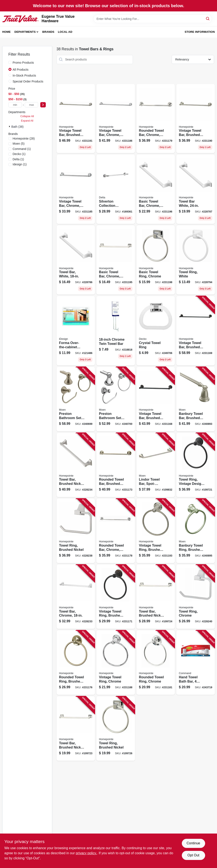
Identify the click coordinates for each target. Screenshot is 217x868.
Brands (48, 32)
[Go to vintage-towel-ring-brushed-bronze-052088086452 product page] (116, 597)
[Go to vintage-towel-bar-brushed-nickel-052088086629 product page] (196, 119)
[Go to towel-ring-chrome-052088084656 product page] (196, 597)
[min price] (15, 105)
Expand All (27, 121)
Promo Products (23, 63)
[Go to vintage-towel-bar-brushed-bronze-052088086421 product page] (156, 399)
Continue (193, 843)
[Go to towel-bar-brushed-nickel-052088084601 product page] (76, 465)
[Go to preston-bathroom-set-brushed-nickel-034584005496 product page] (76, 399)
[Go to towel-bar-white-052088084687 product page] (76, 260)
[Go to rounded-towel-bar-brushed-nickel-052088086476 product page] (116, 465)
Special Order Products (28, 81)
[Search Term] (153, 19)
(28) (24, 138)
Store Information (200, 32)
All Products (21, 70)
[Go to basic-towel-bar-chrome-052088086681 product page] (156, 189)
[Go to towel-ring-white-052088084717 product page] (196, 260)
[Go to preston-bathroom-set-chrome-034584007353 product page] (116, 399)
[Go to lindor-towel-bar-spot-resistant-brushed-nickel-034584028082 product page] (156, 465)
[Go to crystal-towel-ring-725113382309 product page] (156, 331)
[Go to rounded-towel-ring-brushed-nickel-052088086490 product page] (76, 663)
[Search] (208, 19)
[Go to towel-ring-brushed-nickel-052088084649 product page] (76, 531)
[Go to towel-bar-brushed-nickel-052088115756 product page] (76, 729)
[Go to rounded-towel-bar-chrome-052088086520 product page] (156, 119)
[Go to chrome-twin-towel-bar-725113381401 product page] (116, 331)
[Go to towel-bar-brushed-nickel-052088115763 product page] (156, 597)
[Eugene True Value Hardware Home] (21, 19)
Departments (25, 32)
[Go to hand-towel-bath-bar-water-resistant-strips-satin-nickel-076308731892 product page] (196, 663)
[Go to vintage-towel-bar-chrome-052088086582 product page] (116, 119)
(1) (22, 149)
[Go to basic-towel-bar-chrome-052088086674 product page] (116, 260)
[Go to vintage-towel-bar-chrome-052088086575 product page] (76, 189)
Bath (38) (18, 127)
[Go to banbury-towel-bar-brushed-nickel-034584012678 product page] (196, 399)
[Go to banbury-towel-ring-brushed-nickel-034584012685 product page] (196, 531)
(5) (19, 144)
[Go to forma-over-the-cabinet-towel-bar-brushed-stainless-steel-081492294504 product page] (76, 331)
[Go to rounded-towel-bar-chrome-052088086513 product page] (116, 531)
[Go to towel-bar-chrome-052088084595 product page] (76, 597)
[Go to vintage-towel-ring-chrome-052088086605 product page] (116, 663)
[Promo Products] (10, 62)
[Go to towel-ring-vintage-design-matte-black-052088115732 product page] (196, 465)
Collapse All (27, 116)
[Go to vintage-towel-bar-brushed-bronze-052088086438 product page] (196, 331)
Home (7, 32)
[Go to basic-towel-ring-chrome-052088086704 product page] (156, 260)
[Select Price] (43, 105)
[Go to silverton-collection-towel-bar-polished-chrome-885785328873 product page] (116, 189)
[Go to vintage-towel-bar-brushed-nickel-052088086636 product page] (76, 119)
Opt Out (193, 855)
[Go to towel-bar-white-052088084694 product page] (196, 189)
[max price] (31, 105)
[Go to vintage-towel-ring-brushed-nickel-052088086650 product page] (156, 531)
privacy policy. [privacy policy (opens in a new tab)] (86, 853)
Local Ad (65, 32)
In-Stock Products (24, 75)
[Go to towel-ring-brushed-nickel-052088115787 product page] (116, 729)
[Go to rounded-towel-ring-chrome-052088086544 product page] (156, 663)
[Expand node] (10, 126)
